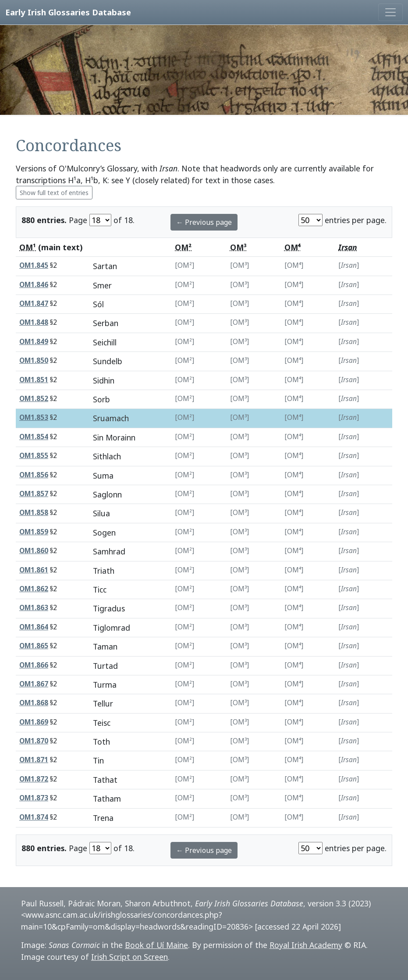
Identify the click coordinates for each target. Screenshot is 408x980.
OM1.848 (34, 322)
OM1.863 (34, 608)
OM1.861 (34, 570)
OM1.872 (34, 779)
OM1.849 (34, 342)
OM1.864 (34, 627)
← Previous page (204, 222)
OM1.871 (34, 760)
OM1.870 (34, 741)
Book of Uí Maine (156, 945)
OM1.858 (34, 513)
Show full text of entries (54, 193)
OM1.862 (34, 589)
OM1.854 (34, 437)
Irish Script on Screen (129, 957)
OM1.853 (34, 417)
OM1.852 (34, 399)
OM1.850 (34, 360)
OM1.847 (34, 304)
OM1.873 (34, 798)
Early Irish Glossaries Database (68, 12)
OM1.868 (34, 703)
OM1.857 (34, 494)
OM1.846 (34, 285)
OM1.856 (34, 475)
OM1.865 (34, 646)
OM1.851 (34, 380)
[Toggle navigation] (390, 12)
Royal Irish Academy (306, 945)
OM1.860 (34, 551)
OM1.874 (34, 817)
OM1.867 (34, 684)
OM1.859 (34, 532)
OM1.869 (34, 722)
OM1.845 (34, 265)
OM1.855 (34, 456)
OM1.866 (34, 665)
